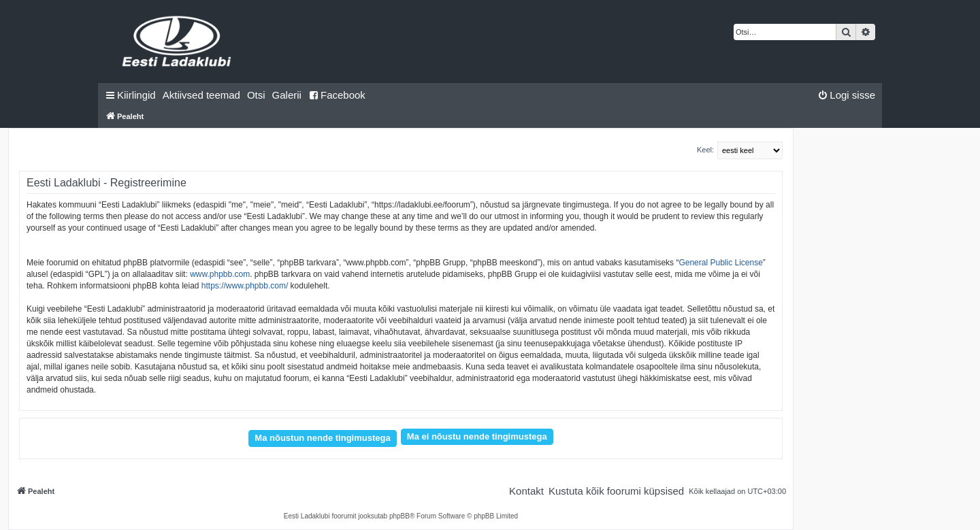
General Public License (720, 263)
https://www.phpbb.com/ (245, 286)
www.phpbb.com (220, 274)
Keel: (705, 150)
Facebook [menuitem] (337, 95)
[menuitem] (201, 95)
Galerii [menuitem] (287, 95)
